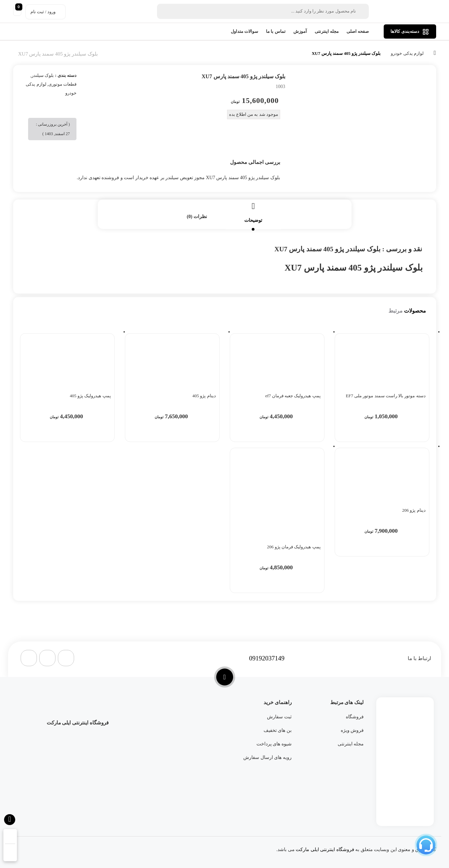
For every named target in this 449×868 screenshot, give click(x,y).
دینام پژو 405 (204, 396)
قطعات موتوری (62, 84)
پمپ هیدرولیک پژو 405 (90, 396)
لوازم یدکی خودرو (407, 53)
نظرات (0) (197, 217)
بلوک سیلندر (43, 75)
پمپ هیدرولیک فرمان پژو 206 (294, 547)
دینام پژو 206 (414, 510)
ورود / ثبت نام (43, 12)
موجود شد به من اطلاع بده (254, 114)
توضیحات (253, 220)
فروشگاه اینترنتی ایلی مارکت (325, 850)
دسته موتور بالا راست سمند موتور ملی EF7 (386, 396)
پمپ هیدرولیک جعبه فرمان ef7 (293, 396)
